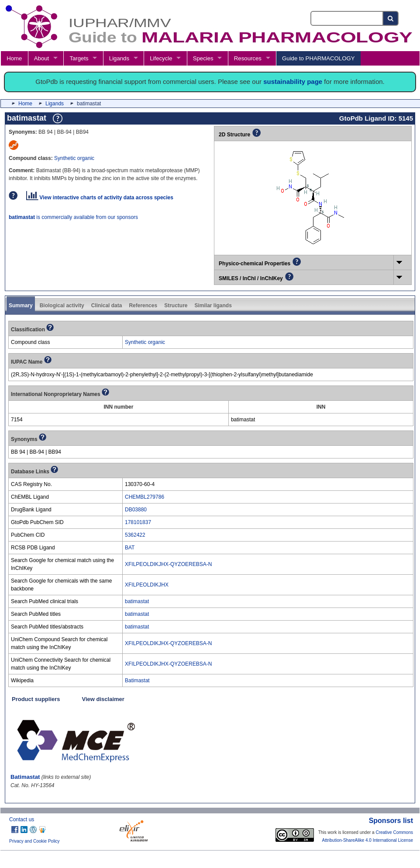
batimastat (137, 601)
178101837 (138, 522)
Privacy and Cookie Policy (34, 841)
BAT (130, 548)
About (41, 58)
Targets (79, 58)
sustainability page (293, 82)
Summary (21, 306)
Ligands (119, 58)
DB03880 (136, 510)
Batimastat (137, 681)
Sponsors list (391, 821)
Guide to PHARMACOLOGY (318, 58)
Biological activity (62, 306)
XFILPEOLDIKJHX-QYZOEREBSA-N (168, 564)
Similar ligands (213, 306)
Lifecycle (161, 58)
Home (14, 58)
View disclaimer (103, 699)
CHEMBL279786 (145, 497)
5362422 (135, 535)
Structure (176, 306)
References (143, 306)
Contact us (22, 819)
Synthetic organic (74, 158)
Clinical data (107, 306)
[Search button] (391, 18)
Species (203, 58)
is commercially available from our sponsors (73, 217)
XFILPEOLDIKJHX (147, 585)
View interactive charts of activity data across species (100, 198)
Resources (248, 58)
